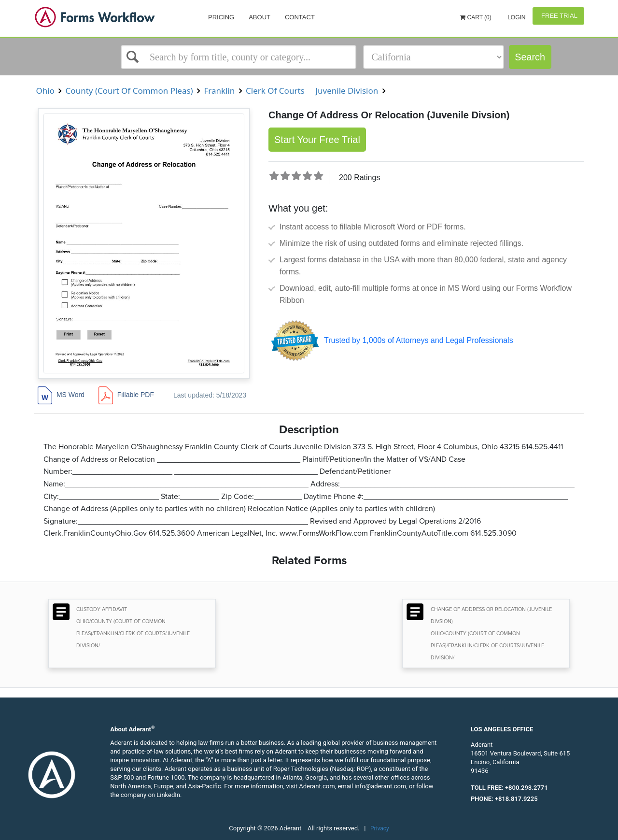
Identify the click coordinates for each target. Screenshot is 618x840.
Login (516, 17)
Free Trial (558, 16)
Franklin (219, 91)
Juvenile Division (347, 91)
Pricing (221, 17)
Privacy (380, 828)
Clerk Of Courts (275, 91)
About (260, 17)
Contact (300, 17)
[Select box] (239, 57)
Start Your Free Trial (317, 140)
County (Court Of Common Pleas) (129, 91)
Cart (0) (476, 17)
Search (530, 57)
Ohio (45, 91)
